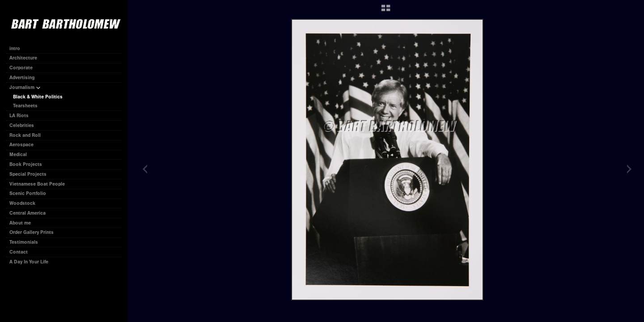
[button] (386, 11)
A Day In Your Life (29, 262)
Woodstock (22, 203)
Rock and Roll (25, 135)
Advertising (22, 78)
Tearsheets (28, 106)
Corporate (24, 68)
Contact (19, 252)
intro (15, 49)
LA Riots (19, 116)
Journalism (25, 87)
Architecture (23, 58)
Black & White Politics (38, 97)
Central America (28, 213)
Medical (18, 155)
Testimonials (24, 242)
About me (20, 223)
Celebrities (22, 125)
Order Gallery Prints (32, 232)
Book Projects (29, 164)
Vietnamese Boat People (37, 184)
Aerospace (21, 145)
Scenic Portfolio (28, 193)
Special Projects (28, 174)
